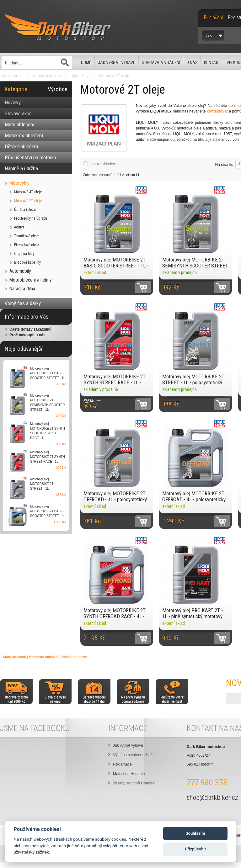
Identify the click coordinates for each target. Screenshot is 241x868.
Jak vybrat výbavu (117, 63)
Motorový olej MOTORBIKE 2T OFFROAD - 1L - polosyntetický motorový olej (115, 496)
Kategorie (16, 89)
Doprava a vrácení (161, 63)
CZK (209, 36)
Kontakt (212, 63)
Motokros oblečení (43, 657)
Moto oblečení (15, 657)
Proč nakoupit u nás (27, 335)
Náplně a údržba (47, 76)
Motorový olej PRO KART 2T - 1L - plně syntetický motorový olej (193, 613)
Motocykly (80, 76)
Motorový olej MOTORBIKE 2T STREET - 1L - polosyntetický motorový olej (193, 379)
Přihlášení (213, 18)
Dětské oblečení (74, 657)
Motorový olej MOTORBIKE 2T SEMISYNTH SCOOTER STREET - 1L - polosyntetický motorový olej (195, 263)
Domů (86, 63)
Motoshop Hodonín (129, 774)
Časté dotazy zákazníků (30, 329)
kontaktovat (217, 111)
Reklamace (122, 764)
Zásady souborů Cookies (134, 783)
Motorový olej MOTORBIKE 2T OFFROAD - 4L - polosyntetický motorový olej (194, 496)
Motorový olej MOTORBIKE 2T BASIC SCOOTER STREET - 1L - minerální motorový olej (116, 263)
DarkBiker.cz (11, 76)
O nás (192, 63)
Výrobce (58, 89)
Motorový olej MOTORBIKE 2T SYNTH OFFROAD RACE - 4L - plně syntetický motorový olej (115, 613)
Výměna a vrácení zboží (133, 755)
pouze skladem (104, 164)
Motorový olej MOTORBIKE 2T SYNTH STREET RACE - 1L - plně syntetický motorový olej (115, 379)
